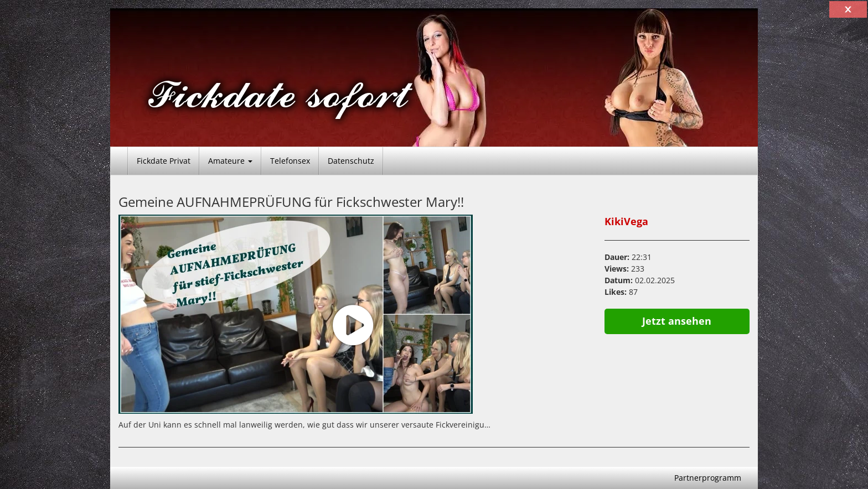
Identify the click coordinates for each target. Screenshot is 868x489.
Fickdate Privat (164, 161)
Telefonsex (290, 161)
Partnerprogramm (708, 478)
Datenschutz (351, 161)
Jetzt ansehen (677, 321)
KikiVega (626, 221)
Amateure (230, 161)
